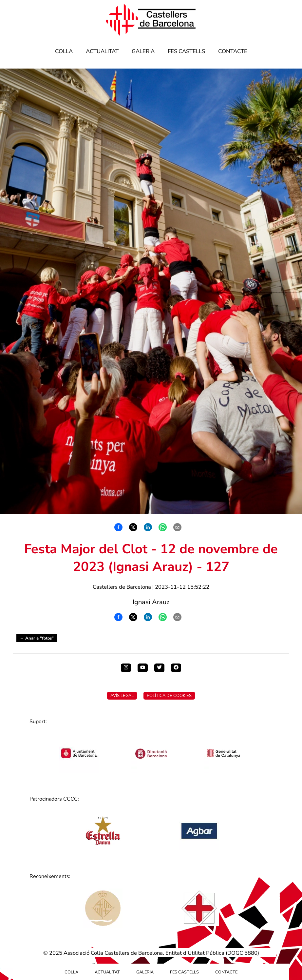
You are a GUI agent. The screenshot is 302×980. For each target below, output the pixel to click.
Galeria (143, 51)
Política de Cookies (169, 696)
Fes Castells (186, 51)
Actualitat (102, 51)
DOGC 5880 (242, 953)
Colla (64, 51)
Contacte (233, 51)
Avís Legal (122, 696)
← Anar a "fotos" (37, 638)
